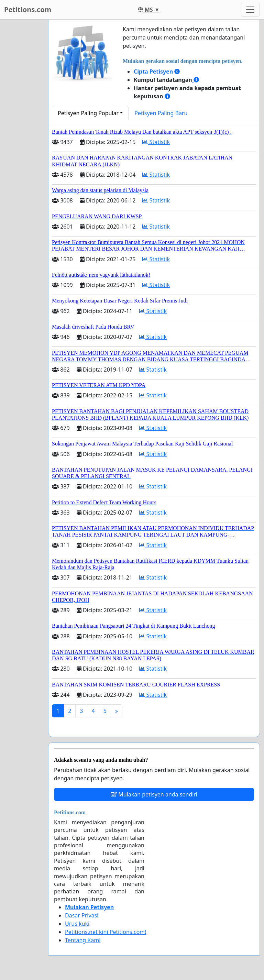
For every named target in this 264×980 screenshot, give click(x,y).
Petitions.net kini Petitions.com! (106, 932)
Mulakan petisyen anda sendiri (154, 794)
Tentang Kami (83, 940)
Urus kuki (77, 924)
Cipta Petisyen (153, 71)
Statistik (156, 142)
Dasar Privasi (82, 915)
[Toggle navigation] (250, 10)
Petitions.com (28, 9)
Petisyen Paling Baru (161, 113)
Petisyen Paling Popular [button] (88, 113)
